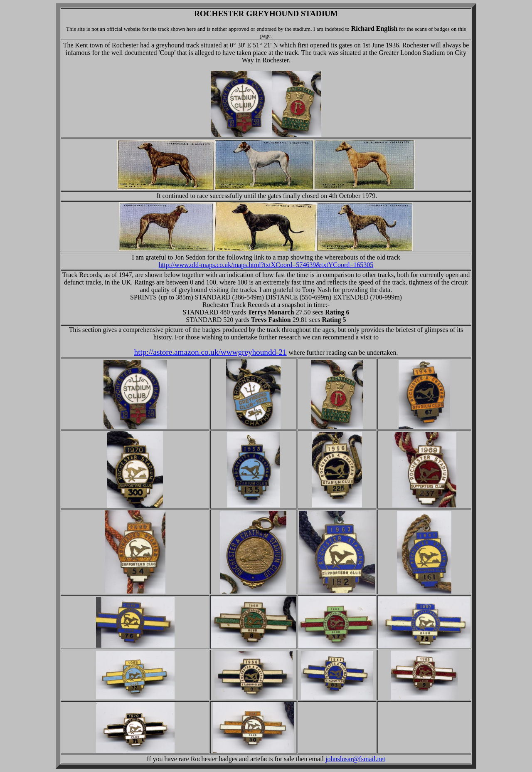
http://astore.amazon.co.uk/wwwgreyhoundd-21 (211, 352)
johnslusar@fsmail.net (355, 759)
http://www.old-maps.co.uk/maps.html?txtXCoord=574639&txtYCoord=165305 (266, 265)
